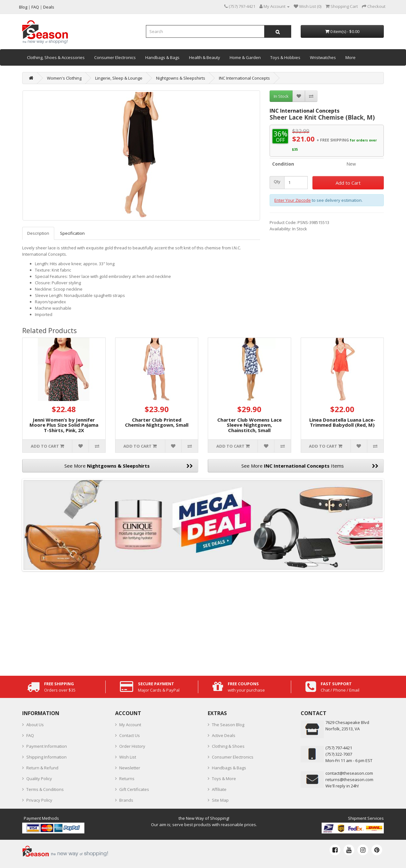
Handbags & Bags (162, 57)
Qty (277, 182)
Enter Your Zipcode (293, 200)
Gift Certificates (134, 789)
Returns (127, 779)
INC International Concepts (244, 78)
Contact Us (130, 735)
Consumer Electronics (115, 57)
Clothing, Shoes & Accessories (56, 57)
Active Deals (224, 735)
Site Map (220, 800)
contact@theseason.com (349, 773)
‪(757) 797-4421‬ (339, 748)
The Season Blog (228, 725)
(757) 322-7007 (339, 754)
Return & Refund (42, 768)
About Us (35, 725)
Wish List (128, 757)
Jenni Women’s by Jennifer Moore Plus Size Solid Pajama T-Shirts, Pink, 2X (64, 425)
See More (129, 466)
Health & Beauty (205, 57)
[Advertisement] (203, 622)
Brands (126, 800)
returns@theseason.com (349, 779)
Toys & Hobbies (285, 57)
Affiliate (219, 789)
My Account (130, 725)
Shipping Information (46, 757)
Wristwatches (323, 57)
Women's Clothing (64, 78)
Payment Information (47, 746)
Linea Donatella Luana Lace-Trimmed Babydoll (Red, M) (342, 422)
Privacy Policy (39, 800)
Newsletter (130, 768)
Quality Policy (39, 779)
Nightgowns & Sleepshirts (181, 78)
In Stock (281, 96)
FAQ (30, 735)
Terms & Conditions (45, 789)
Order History (132, 746)
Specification (72, 233)
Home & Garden (245, 57)
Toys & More (224, 779)
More (350, 57)
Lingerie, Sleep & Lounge (119, 78)
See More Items (310, 466)
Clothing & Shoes (228, 746)
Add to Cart (348, 183)
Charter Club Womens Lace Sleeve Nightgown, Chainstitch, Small (249, 425)
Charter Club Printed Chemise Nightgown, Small (157, 422)
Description (38, 233)
